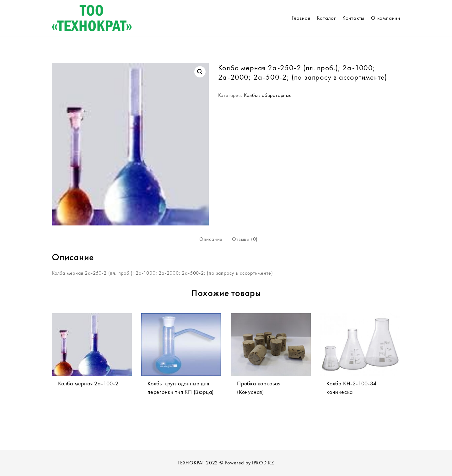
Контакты (353, 18)
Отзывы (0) (245, 239)
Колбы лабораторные (268, 95)
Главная (301, 18)
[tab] (211, 239)
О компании (386, 18)
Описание (211, 239)
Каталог (326, 18)
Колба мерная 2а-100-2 (88, 383)
